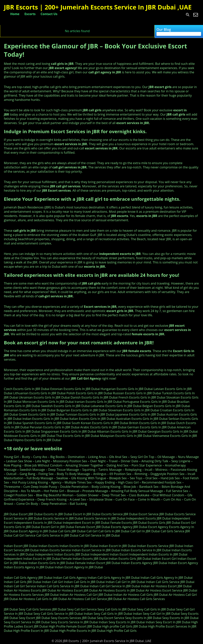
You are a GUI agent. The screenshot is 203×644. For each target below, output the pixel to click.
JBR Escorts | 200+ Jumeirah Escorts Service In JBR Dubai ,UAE (98, 7)
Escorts (30, 14)
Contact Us (49, 14)
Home (15, 14)
